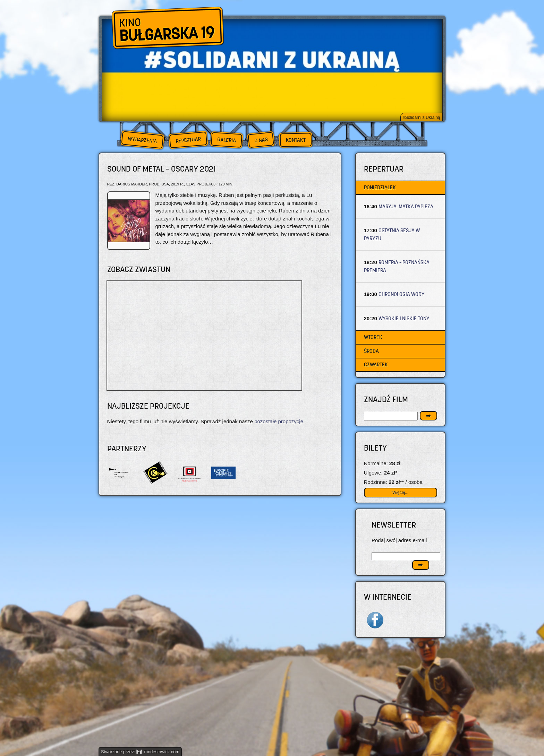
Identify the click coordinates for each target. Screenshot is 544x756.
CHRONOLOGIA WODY (402, 294)
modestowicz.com (158, 752)
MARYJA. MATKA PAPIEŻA (406, 206)
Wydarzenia (142, 140)
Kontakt (296, 140)
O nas (261, 140)
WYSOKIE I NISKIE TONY (404, 318)
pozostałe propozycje (279, 421)
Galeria (226, 140)
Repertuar (188, 140)
